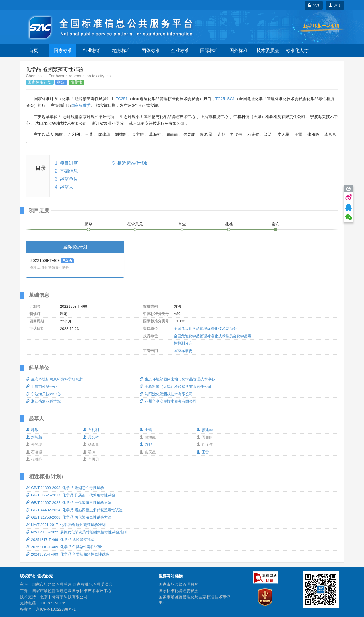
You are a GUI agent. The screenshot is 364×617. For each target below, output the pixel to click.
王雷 (203, 452)
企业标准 (180, 50)
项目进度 (69, 163)
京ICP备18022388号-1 (56, 609)
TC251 (122, 99)
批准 (229, 224)
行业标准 (92, 50)
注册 (335, 5)
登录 (314, 5)
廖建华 (205, 430)
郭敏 (32, 430)
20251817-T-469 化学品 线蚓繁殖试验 (60, 540)
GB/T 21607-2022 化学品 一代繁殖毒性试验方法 (69, 503)
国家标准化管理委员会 (179, 591)
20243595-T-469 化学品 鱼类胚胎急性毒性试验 (68, 554)
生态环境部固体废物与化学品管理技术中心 (177, 379)
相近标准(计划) (132, 163)
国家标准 (63, 50)
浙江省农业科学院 (43, 401)
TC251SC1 (225, 99)
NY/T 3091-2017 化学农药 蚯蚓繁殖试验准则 (66, 525)
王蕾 (146, 430)
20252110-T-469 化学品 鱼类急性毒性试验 (64, 547)
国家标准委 (81, 105)
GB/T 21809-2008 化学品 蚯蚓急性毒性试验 (65, 488)
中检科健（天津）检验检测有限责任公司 (175, 387)
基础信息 (69, 171)
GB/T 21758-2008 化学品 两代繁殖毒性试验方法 (69, 517)
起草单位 (69, 179)
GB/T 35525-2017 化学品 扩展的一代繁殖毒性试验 (71, 495)
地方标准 (121, 50)
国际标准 (209, 50)
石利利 (91, 430)
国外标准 (239, 50)
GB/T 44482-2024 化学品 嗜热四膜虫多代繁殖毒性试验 (74, 510)
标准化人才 (297, 50)
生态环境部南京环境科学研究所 (54, 379)
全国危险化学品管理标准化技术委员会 (205, 329)
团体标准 (151, 50)
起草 (88, 224)
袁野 (146, 445)
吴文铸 (91, 437)
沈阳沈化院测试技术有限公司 (166, 394)
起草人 (67, 187)
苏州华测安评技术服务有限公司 (168, 401)
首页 (34, 50)
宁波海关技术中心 (43, 394)
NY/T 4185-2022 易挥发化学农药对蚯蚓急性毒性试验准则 (76, 532)
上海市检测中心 (41, 387)
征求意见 (135, 224)
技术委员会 (268, 50)
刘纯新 (34, 437)
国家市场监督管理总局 (179, 584)
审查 (182, 224)
